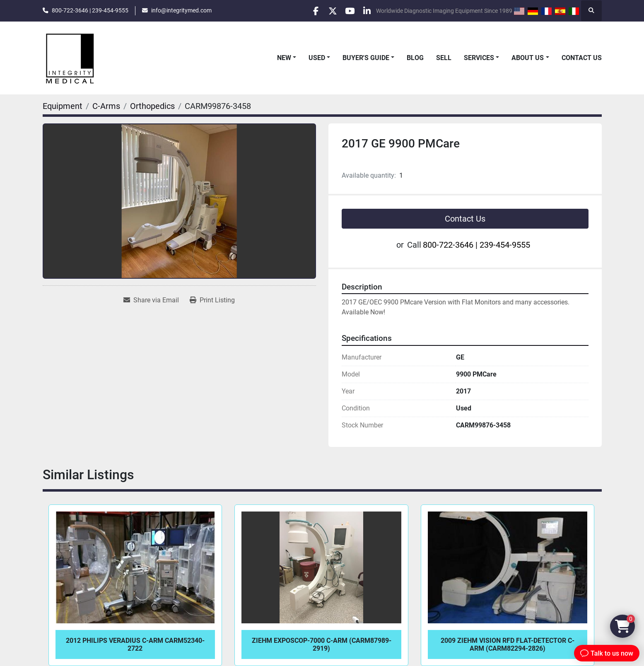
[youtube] (344, 11)
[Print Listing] (212, 300)
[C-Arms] (106, 106)
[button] (287, 58)
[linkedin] (365, 11)
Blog (415, 58)
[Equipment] (63, 106)
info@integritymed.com (181, 10)
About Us (528, 58)
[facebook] (302, 11)
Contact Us (582, 58)
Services (479, 58)
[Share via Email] (151, 300)
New (284, 58)
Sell (444, 58)
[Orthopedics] (152, 106)
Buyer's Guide (366, 58)
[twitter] (323, 11)
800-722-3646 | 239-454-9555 (90, 10)
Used (317, 58)
